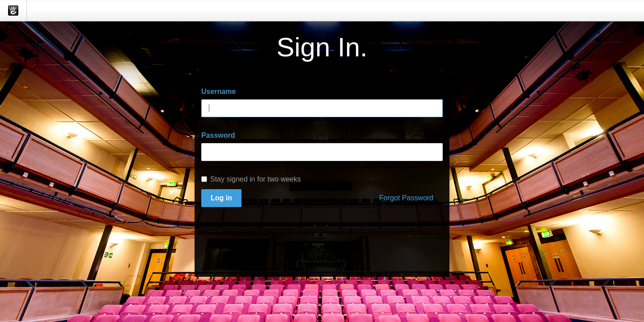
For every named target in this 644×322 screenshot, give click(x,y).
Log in (221, 198)
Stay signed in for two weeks (251, 179)
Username (218, 91)
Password (218, 135)
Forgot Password (406, 198)
